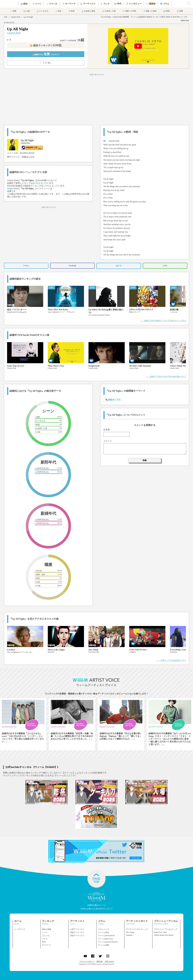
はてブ (119, 266)
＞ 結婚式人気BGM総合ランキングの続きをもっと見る (163, 321)
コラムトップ (103, 929)
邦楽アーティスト (77, 932)
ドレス (45, 939)
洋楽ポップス (28, 157)
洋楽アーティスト (77, 936)
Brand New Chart (160, 932)
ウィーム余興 (103, 945)
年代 (44, 942)
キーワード (47, 945)
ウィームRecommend (106, 936)
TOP (6, 17)
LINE (165, 266)
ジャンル (46, 936)
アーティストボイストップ (137, 929)
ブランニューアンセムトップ (166, 929)
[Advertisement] (96, 99)
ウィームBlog (103, 932)
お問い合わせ (109, 961)
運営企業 (100, 961)
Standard (129, 935)
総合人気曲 (47, 929)
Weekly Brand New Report (164, 935)
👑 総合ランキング (46, 45)
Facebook (72, 266)
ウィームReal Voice (106, 939)
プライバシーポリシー (87, 961)
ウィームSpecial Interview (108, 942)
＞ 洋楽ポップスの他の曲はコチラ (171, 660)
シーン (45, 932)
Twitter (26, 266)
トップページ (20, 929)
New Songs (130, 932)
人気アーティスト (77, 929)
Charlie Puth (15, 17)
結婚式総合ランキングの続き (25, 279)
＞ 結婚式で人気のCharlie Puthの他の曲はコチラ (166, 376)
